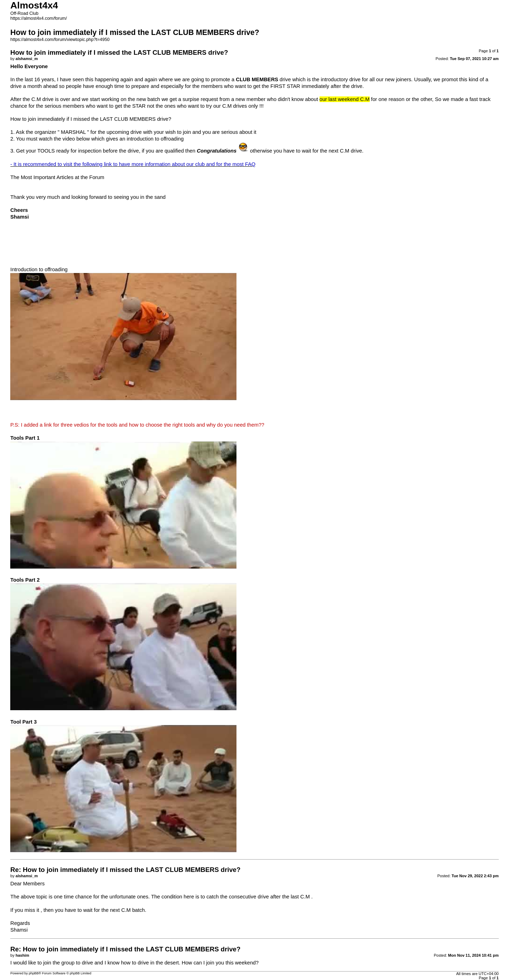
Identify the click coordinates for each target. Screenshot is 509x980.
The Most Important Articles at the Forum (57, 177)
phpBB (34, 973)
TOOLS (46, 151)
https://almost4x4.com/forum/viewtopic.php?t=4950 (60, 40)
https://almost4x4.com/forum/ (39, 18)
